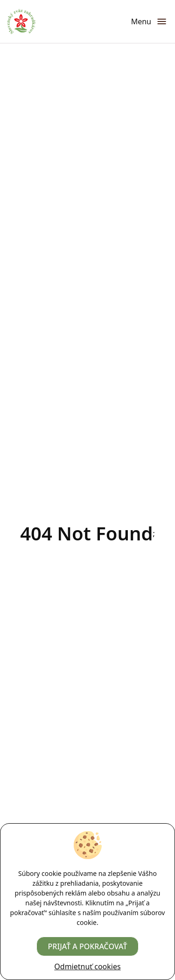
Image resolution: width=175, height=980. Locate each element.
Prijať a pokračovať (88, 946)
